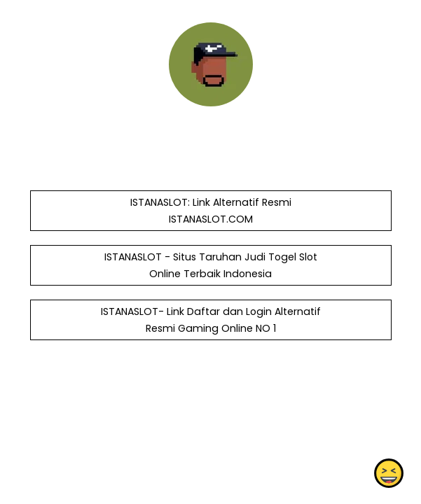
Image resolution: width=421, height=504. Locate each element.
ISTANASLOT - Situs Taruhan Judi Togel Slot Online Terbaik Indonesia (210, 265)
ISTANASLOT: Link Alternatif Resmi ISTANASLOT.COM (210, 211)
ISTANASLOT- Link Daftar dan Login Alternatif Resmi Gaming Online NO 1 (210, 320)
